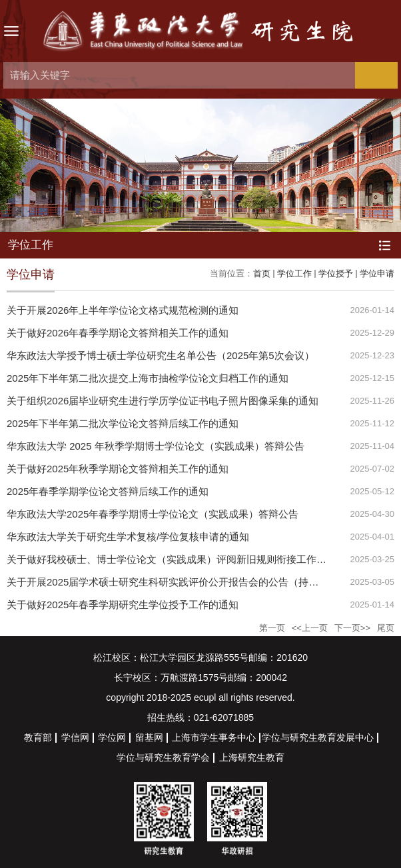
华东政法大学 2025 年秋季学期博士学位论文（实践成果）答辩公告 (156, 446)
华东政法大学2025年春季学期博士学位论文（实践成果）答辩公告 (153, 514)
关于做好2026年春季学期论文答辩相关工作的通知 (118, 333)
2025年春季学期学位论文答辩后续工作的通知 (108, 491)
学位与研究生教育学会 (163, 757)
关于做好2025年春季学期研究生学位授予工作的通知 (123, 605)
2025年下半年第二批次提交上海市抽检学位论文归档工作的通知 (148, 378)
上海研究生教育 (252, 757)
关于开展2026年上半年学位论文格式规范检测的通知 (123, 310)
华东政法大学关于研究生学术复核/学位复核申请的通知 (128, 537)
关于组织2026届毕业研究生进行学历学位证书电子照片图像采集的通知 (163, 401)
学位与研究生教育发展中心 (318, 737)
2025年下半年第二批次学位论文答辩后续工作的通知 (123, 423)
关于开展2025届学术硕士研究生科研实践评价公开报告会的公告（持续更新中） (183, 582)
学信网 (75, 737)
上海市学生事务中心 (214, 737)
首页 (262, 273)
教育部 (38, 737)
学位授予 (336, 273)
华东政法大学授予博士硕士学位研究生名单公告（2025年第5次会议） (161, 355)
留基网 (149, 737)
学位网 (112, 737)
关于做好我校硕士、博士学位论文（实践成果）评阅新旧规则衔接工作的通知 (177, 559)
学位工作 (294, 273)
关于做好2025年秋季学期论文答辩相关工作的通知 (118, 469)
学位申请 (377, 273)
